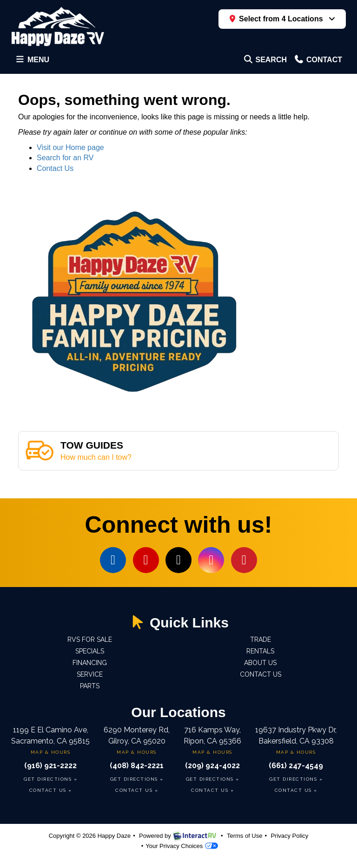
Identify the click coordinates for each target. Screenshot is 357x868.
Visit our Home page (70, 147)
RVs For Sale (90, 640)
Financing (90, 663)
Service (90, 674)
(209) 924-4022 (212, 766)
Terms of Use (245, 836)
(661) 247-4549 (296, 766)
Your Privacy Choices (182, 846)
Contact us (261, 674)
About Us (260, 663)
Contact (318, 62)
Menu (34, 62)
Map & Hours (51, 752)
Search (265, 62)
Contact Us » (51, 790)
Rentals (260, 651)
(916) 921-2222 (50, 766)
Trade (261, 640)
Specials (90, 651)
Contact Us (55, 168)
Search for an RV (65, 158)
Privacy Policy (289, 836)
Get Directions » (50, 779)
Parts (90, 686)
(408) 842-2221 (137, 766)
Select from (278, 19)
